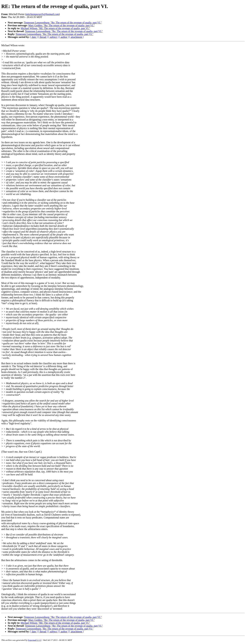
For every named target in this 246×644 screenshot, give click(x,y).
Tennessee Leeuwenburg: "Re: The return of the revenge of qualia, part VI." (63, 23)
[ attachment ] (76, 37)
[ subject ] (53, 37)
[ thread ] (43, 37)
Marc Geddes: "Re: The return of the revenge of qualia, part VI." (62, 25)
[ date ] (34, 37)
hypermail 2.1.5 (35, 640)
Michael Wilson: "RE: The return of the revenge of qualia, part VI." (55, 28)
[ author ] (64, 37)
